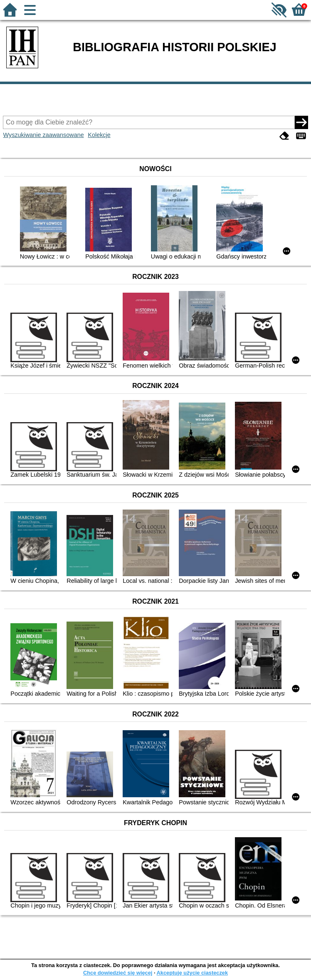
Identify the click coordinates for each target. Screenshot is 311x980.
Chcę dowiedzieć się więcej (118, 973)
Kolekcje (99, 135)
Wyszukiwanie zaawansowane (43, 135)
